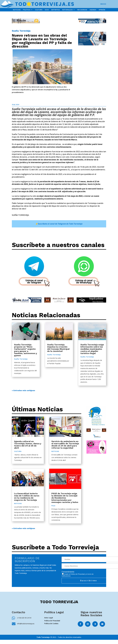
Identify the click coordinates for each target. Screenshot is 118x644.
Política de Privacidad (78, 574)
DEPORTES (55, 10)
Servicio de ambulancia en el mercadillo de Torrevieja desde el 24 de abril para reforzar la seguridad (65, 445)
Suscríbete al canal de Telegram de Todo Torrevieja (60, 224)
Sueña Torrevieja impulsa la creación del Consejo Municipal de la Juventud (58, 348)
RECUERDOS (82, 10)
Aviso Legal (49, 618)
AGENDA (93, 10)
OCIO (47, 10)
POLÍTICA (27, 10)
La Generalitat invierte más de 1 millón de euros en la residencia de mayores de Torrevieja (27, 497)
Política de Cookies (51, 623)
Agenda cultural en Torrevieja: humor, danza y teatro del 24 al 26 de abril (28, 445)
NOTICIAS (17, 10)
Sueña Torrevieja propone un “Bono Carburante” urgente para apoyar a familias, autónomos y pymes (26, 350)
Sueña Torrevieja (21, 31)
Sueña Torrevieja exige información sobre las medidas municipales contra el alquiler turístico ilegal (92, 349)
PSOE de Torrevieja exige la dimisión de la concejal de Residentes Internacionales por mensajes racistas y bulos (65, 498)
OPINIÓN (102, 10)
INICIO (103, 4)
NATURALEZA (67, 10)
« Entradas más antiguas (23, 390)
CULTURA (39, 10)
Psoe (53, 506)
